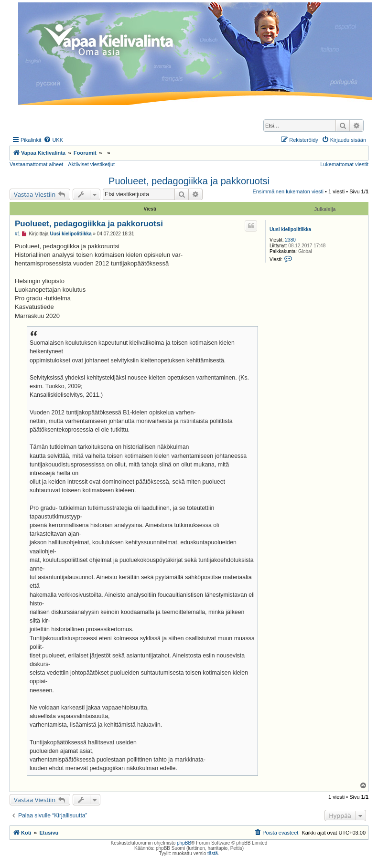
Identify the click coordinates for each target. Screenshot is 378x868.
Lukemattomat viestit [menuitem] (344, 164)
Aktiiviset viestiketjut (91, 164)
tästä (213, 853)
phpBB (184, 843)
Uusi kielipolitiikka (290, 229)
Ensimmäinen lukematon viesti (288, 191)
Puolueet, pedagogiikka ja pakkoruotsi (189, 181)
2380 (291, 240)
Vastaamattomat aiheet (36, 164)
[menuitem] (53, 140)
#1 (17, 234)
